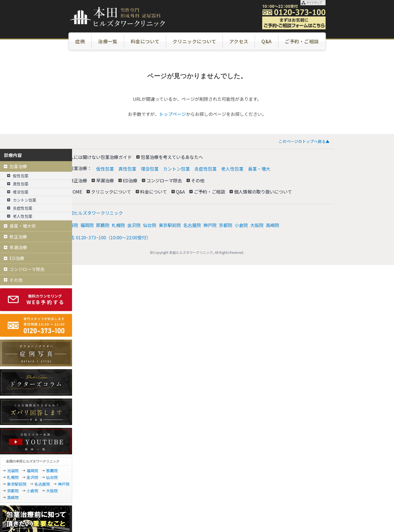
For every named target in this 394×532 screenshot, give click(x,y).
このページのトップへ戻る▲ (304, 141)
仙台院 (150, 225)
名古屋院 (192, 225)
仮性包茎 (105, 169)
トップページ (173, 114)
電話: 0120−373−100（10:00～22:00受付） (108, 237)
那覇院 (103, 225)
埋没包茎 (150, 169)
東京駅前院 (170, 225)
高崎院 (273, 225)
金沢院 (134, 225)
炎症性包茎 (206, 169)
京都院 (226, 225)
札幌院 (118, 225)
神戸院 (210, 225)
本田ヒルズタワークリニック (94, 213)
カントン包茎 (176, 169)
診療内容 (13, 155)
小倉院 (241, 225)
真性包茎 (127, 169)
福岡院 (87, 225)
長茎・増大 (259, 169)
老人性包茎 (232, 169)
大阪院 (257, 225)
